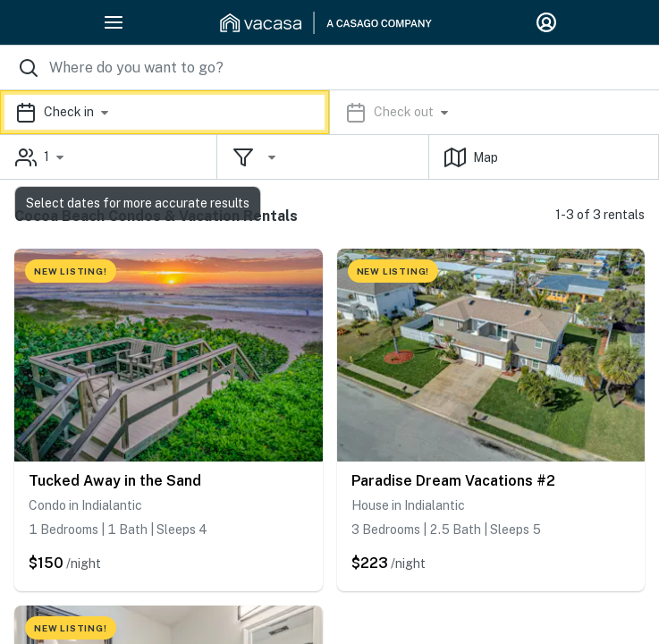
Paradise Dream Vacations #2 (453, 481)
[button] (329, 112)
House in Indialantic (408, 505)
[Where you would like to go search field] (329, 68)
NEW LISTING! (71, 271)
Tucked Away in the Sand (115, 481)
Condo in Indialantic (85, 505)
